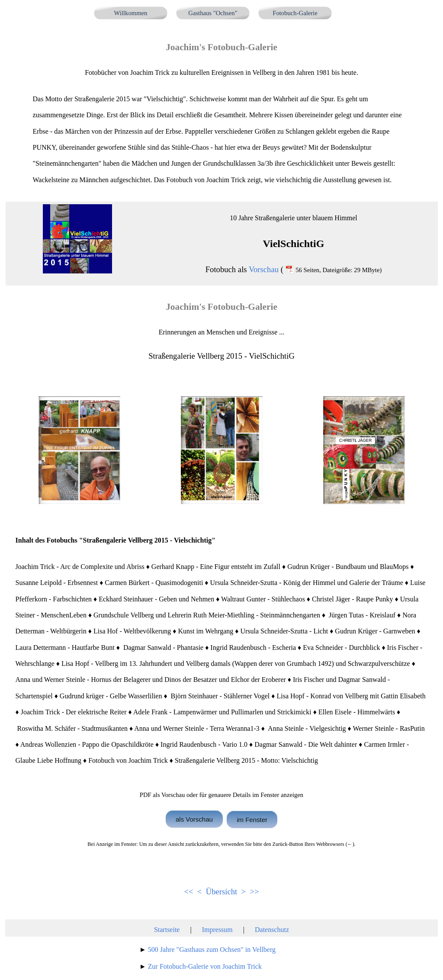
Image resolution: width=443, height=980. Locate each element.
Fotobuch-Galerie (295, 13)
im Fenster (252, 819)
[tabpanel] (222, 114)
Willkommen (131, 13)
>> (254, 892)
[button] (79, 450)
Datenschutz (272, 930)
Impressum (217, 930)
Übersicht (222, 892)
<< (188, 892)
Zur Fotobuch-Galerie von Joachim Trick (205, 966)
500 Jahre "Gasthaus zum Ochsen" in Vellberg (212, 949)
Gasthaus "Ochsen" (213, 13)
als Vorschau (194, 819)
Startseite (167, 930)
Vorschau (264, 269)
